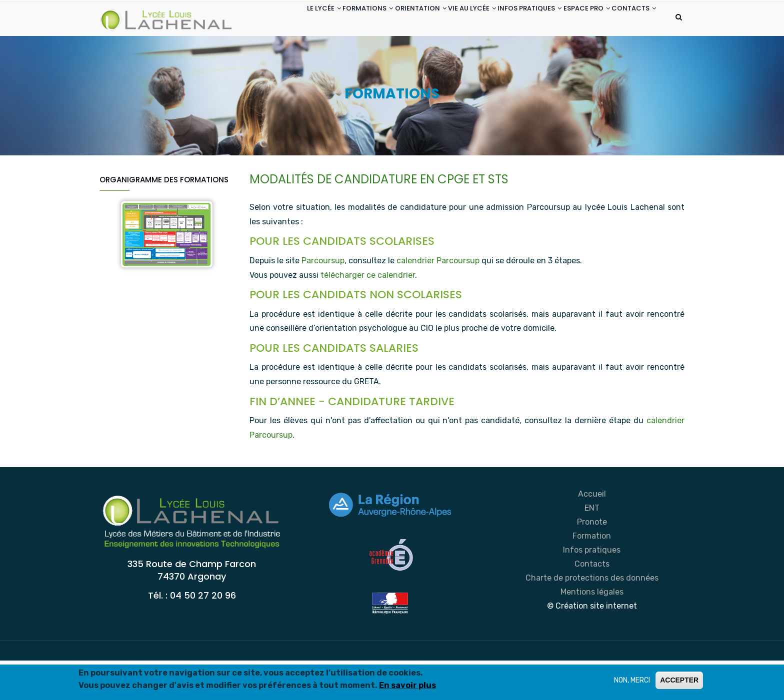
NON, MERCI (632, 680)
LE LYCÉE (271, 19)
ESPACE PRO (576, 19)
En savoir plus (407, 685)
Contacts (592, 603)
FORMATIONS (324, 19)
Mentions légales (592, 631)
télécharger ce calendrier (368, 315)
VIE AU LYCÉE (444, 19)
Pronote (592, 561)
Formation (592, 575)
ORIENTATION (385, 19)
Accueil (592, 533)
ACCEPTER (679, 680)
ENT (592, 547)
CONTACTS (277, 57)
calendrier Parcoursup (438, 300)
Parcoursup (323, 300)
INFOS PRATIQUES (510, 19)
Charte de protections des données (592, 617)
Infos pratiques (592, 589)
